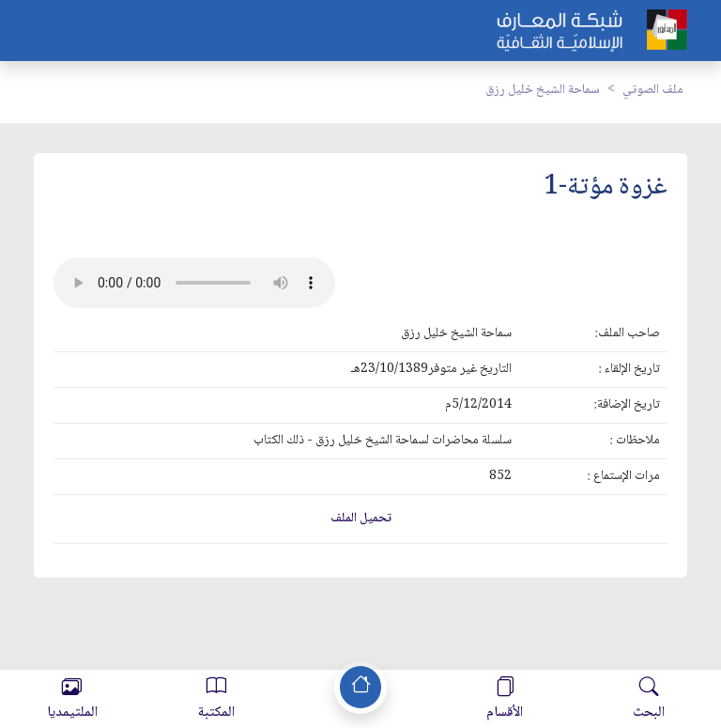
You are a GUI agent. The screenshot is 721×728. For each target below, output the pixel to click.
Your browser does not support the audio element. (194, 283)
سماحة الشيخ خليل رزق (543, 90)
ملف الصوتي (653, 90)
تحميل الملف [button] (361, 519)
